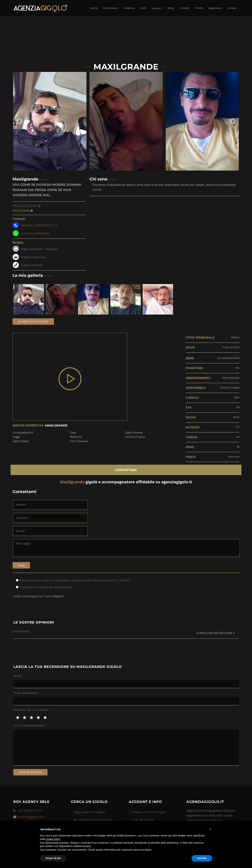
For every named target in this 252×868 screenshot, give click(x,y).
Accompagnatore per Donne (93, 820)
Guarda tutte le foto (33, 321)
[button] (210, 829)
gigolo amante (134, 432)
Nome (17, 675)
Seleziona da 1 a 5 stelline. (31, 710)
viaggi (16, 437)
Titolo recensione (25, 693)
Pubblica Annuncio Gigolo (149, 812)
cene (73, 432)
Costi (143, 8)
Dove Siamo (111, 8)
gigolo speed (21, 441)
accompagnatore (23, 432)
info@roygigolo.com (31, 817)
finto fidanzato (79, 441)
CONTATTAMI (126, 470)
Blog (171, 8)
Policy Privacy (120, 580)
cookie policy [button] (53, 839)
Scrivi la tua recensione (29, 725)
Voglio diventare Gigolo (90, 812)
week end (76, 437)
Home (94, 8)
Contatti (184, 8)
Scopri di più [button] (53, 858)
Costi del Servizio (143, 820)
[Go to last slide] (19, 121)
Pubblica (129, 8)
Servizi (157, 8)
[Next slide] (233, 121)
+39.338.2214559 (29, 811)
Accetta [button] (202, 858)
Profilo (199, 8)
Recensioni (215, 8)
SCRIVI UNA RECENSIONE (216, 633)
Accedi (232, 8)
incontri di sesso (135, 437)
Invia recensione (30, 772)
